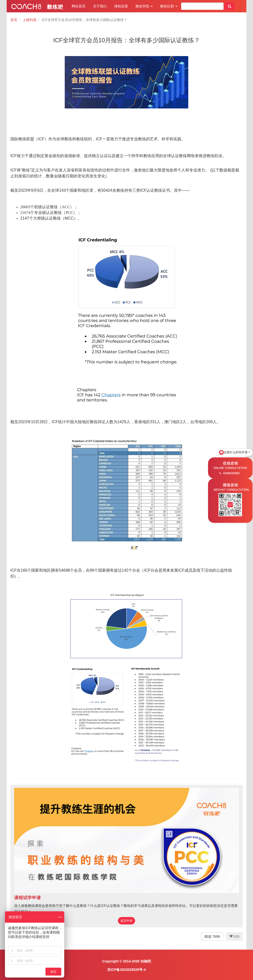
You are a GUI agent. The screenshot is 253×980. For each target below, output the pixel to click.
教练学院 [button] (144, 6)
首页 (14, 20)
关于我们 (100, 6)
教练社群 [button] (169, 6)
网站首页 (79, 6)
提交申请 (126, 921)
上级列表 (30, 20)
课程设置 (121, 6)
